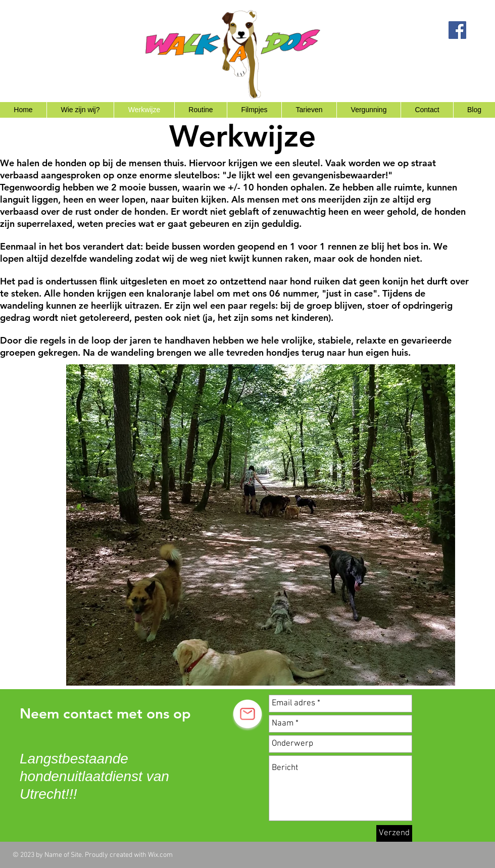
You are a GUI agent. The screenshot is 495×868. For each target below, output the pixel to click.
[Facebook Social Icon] (457, 30)
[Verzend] (394, 833)
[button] (261, 525)
